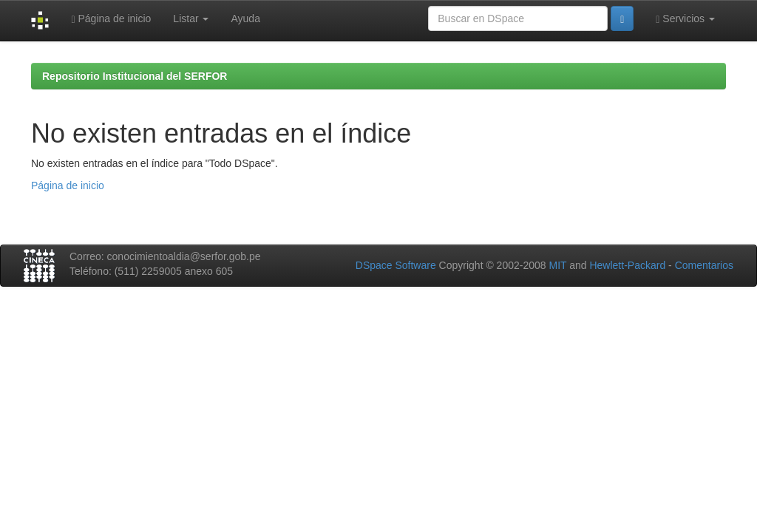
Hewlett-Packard (627, 265)
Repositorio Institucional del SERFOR (135, 76)
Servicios (685, 19)
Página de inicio (111, 19)
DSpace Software (396, 265)
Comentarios (704, 265)
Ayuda (245, 18)
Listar (191, 18)
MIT (557, 265)
